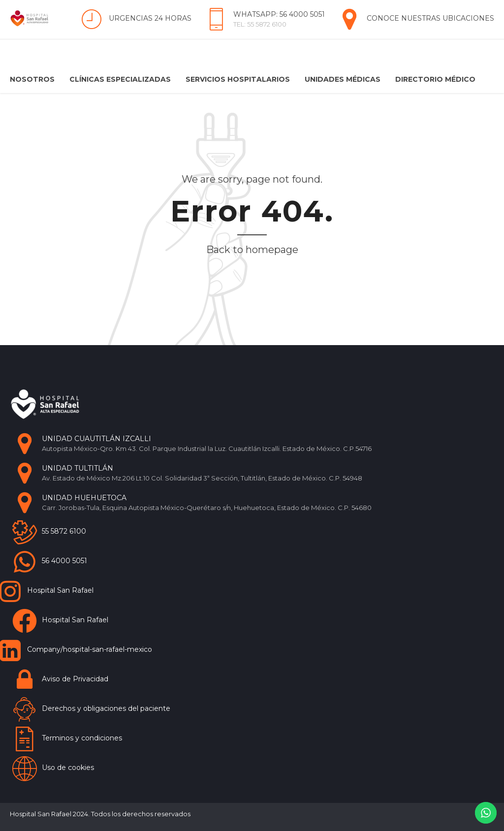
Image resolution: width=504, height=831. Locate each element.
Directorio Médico (435, 79)
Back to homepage (252, 250)
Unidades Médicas (343, 79)
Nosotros (32, 79)
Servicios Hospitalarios (238, 79)
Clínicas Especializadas (120, 79)
